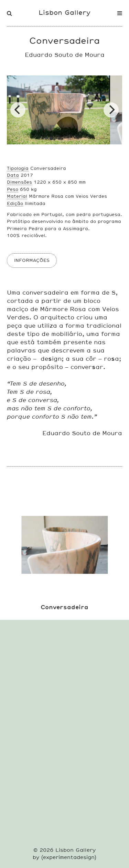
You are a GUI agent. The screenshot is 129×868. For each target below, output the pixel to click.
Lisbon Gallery (64, 12)
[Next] (111, 110)
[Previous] (18, 110)
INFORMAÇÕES (32, 260)
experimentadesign (69, 857)
